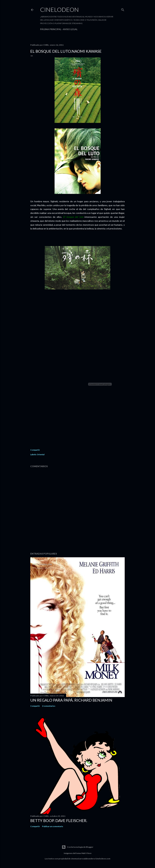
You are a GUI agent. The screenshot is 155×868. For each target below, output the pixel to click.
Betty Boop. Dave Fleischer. (59, 820)
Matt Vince (86, 853)
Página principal (51, 29)
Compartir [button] (35, 450)
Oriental (41, 454)
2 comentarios (49, 706)
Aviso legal (70, 29)
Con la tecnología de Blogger (77, 847)
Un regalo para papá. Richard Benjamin (71, 700)
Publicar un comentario (53, 826)
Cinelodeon (59, 9)
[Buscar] (123, 9)
